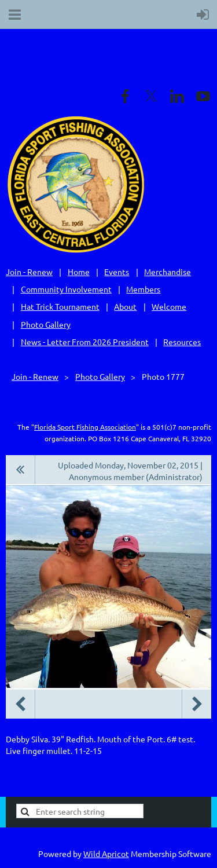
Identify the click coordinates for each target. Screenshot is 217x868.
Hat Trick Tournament (60, 306)
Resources (182, 342)
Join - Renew (29, 272)
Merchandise (168, 272)
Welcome (169, 306)
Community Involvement (66, 289)
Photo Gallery (46, 324)
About (125, 306)
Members (143, 289)
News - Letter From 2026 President (85, 342)
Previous (20, 704)
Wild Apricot (106, 854)
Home (79, 272)
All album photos (21, 470)
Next (197, 704)
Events (117, 272)
